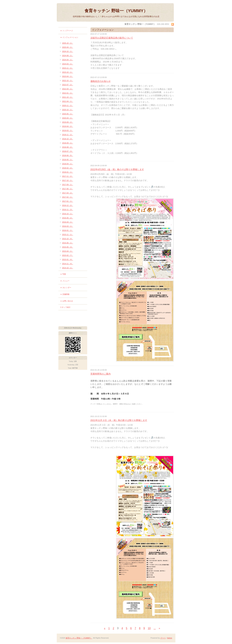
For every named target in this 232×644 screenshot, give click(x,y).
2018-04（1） (68, 164)
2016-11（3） (68, 210)
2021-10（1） (68, 97)
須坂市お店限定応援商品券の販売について (112, 38)
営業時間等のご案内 (101, 374)
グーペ (163, 638)
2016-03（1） (68, 226)
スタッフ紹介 (65, 307)
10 (149, 628)
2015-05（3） (68, 247)
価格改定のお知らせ (101, 81)
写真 (64, 274)
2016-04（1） (68, 222)
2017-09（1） (68, 185)
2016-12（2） (68, 205)
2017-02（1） (68, 197)
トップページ (68, 31)
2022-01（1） (68, 93)
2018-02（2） (68, 168)
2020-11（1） (68, 105)
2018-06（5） (68, 155)
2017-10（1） (68, 180)
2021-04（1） (68, 101)
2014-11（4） (68, 264)
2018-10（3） (68, 139)
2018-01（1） (68, 172)
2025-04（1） (68, 47)
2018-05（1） (68, 160)
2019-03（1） (68, 130)
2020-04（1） (68, 118)
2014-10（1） (68, 268)
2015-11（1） (68, 235)
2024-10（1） (68, 51)
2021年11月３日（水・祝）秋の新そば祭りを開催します (119, 420)
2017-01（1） (68, 201)
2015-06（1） (68, 243)
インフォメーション (70, 37)
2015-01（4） (68, 259)
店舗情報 (66, 294)
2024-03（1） (68, 64)
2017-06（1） (68, 189)
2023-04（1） (68, 76)
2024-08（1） (68, 56)
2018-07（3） (68, 151)
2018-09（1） (68, 143)
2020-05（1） (68, 114)
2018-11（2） (68, 135)
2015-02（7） (68, 255)
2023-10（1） (68, 72)
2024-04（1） (68, 60)
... (155, 628)
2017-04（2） (68, 193)
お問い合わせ (68, 301)
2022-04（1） (68, 89)
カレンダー (67, 288)
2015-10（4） (68, 239)
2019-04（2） (68, 126)
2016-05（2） (68, 218)
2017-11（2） (68, 176)
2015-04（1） (68, 251)
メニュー (66, 281)
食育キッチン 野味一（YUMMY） (116, 11)
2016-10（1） (68, 214)
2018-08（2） (68, 147)
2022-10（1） (68, 81)
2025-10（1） (68, 43)
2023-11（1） (68, 68)
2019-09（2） (68, 122)
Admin (170, 638)
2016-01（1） (68, 230)
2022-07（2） (68, 85)
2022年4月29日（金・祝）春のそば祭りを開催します (117, 169)
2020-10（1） (68, 110)
